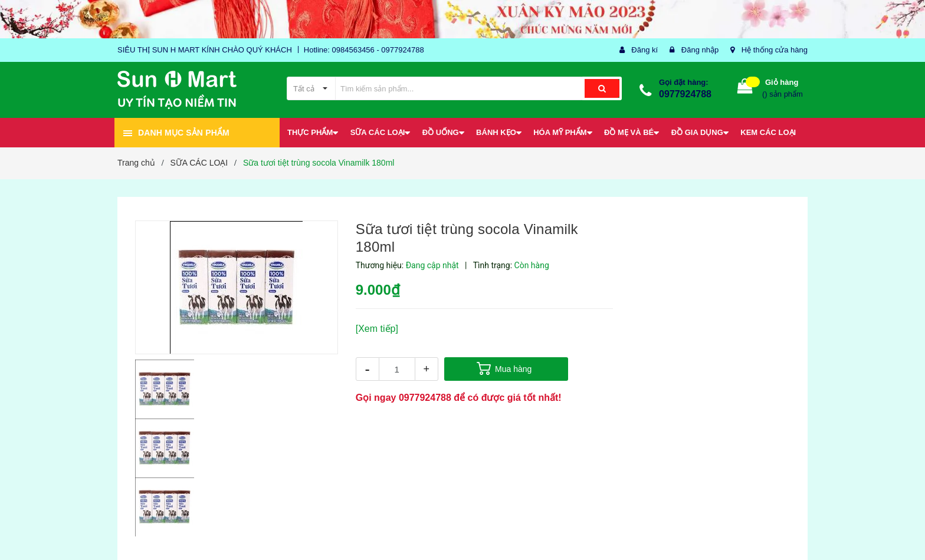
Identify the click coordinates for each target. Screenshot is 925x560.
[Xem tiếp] (377, 329)
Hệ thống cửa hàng (775, 50)
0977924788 (685, 94)
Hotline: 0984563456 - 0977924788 (364, 50)
